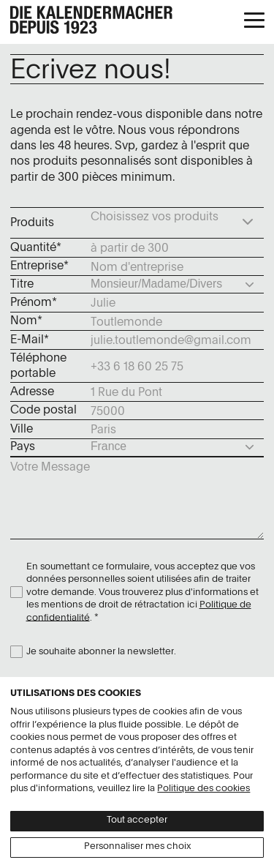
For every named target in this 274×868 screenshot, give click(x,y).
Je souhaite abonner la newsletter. (101, 652)
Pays (23, 447)
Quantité (33, 248)
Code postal (43, 411)
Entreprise (37, 266)
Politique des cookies (203, 789)
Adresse (32, 392)
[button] (254, 21)
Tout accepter (137, 820)
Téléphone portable (38, 366)
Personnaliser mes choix (137, 846)
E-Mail (27, 340)
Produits (32, 223)
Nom (24, 321)
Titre (22, 285)
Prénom (31, 303)
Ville (22, 430)
